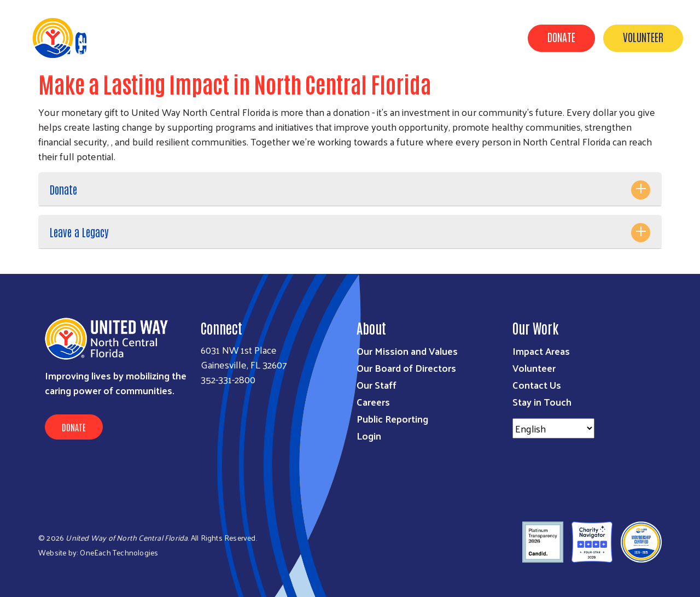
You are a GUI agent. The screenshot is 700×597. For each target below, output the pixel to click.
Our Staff (377, 385)
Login (369, 435)
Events (490, 37)
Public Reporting (392, 419)
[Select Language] (553, 428)
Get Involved (390, 37)
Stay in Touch (542, 402)
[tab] (350, 189)
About (274, 37)
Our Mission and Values (407, 351)
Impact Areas (541, 351)
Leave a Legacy (79, 232)
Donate (561, 37)
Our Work (325, 37)
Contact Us (537, 385)
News (445, 37)
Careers (373, 402)
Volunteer (643, 37)
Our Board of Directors (406, 368)
